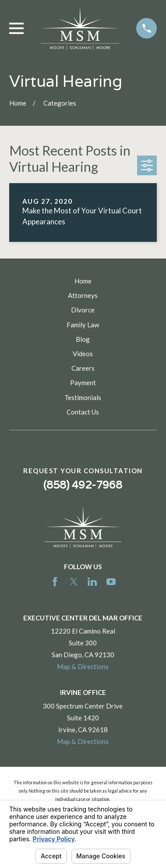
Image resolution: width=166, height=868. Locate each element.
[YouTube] (111, 582)
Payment (83, 383)
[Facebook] (55, 582)
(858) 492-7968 (83, 485)
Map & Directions (83, 666)
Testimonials (83, 397)
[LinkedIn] (92, 582)
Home (83, 281)
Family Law (83, 325)
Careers (83, 368)
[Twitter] (74, 582)
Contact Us (83, 412)
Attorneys (83, 295)
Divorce (83, 310)
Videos (83, 354)
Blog (83, 339)
